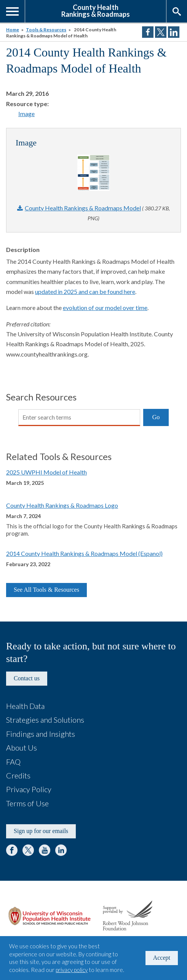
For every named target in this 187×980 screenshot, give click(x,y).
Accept (162, 958)
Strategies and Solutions (45, 720)
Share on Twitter (161, 32)
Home (13, 30)
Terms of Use (27, 803)
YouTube (45, 850)
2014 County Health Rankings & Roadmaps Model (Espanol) (84, 553)
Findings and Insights (41, 734)
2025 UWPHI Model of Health (46, 472)
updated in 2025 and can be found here (85, 291)
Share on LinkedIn (174, 32)
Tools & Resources (46, 30)
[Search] (79, 418)
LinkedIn (61, 850)
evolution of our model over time (105, 308)
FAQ (13, 762)
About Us (22, 748)
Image (26, 114)
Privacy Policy (29, 789)
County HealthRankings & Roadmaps (96, 10)
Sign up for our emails (41, 831)
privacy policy (72, 970)
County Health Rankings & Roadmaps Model (83, 208)
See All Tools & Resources (46, 590)
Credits (18, 775)
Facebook (12, 850)
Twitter (28, 850)
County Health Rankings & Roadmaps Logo (62, 505)
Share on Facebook (148, 32)
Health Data (25, 706)
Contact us (27, 678)
